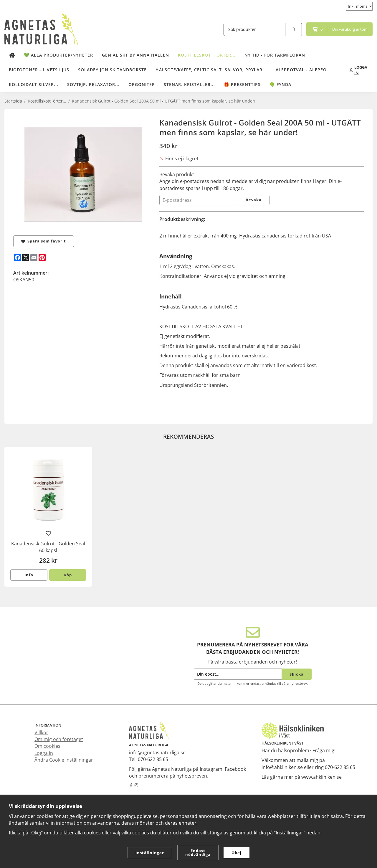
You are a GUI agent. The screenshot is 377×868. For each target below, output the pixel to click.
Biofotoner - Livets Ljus (39, 70)
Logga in (44, 753)
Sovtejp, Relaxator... (93, 84)
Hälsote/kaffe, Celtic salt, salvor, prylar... (211, 70)
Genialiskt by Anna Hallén (135, 55)
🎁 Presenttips (242, 84)
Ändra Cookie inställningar (64, 760)
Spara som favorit (44, 241)
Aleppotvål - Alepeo (301, 70)
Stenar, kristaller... (189, 84)
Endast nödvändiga (198, 853)
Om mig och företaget (59, 739)
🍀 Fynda (280, 84)
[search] (294, 29)
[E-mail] (34, 258)
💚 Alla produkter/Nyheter (58, 55)
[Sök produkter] (254, 29)
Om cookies (47, 746)
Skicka (297, 674)
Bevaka (254, 200)
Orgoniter (142, 84)
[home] (12, 55)
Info (29, 575)
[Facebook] (17, 258)
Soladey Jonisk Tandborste (112, 70)
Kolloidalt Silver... (34, 84)
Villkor (41, 732)
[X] (26, 258)
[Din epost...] (238, 674)
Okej (237, 853)
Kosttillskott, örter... (207, 55)
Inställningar (150, 853)
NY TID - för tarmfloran (275, 55)
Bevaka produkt (177, 174)
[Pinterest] (42, 258)
